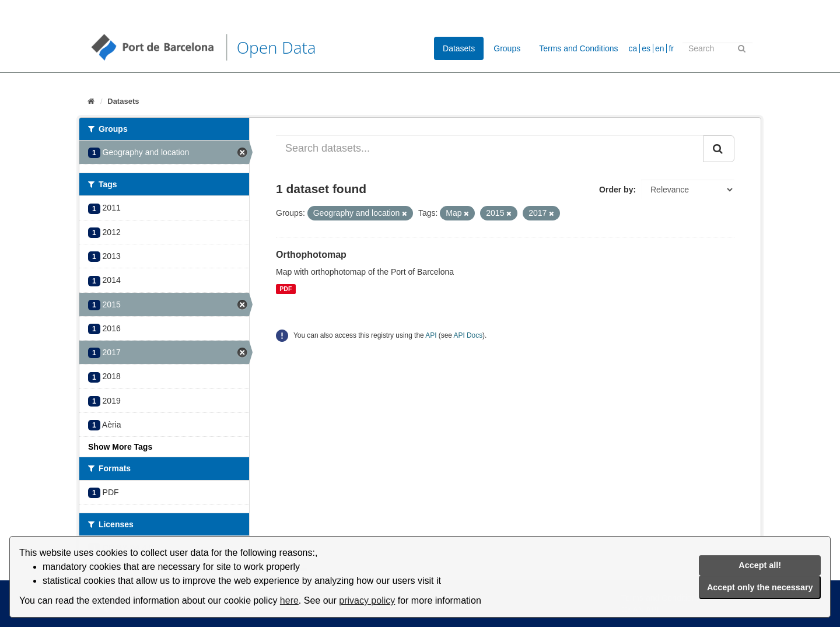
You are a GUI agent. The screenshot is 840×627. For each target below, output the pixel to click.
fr (671, 48)
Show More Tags (120, 447)
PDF (286, 289)
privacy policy (367, 600)
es (646, 48)
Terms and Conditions (578, 48)
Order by (616, 190)
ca (633, 48)
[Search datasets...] (490, 149)
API (431, 335)
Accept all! (760, 565)
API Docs (468, 335)
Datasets (459, 48)
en (660, 48)
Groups (507, 48)
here (289, 600)
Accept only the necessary (760, 587)
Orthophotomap (311, 255)
